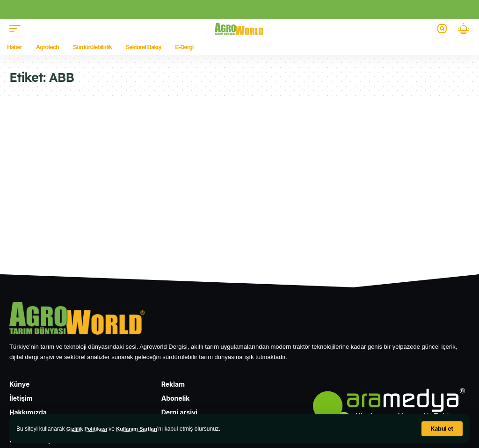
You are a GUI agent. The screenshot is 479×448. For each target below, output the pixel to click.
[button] (442, 429)
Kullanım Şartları (142, 429)
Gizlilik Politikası (89, 429)
